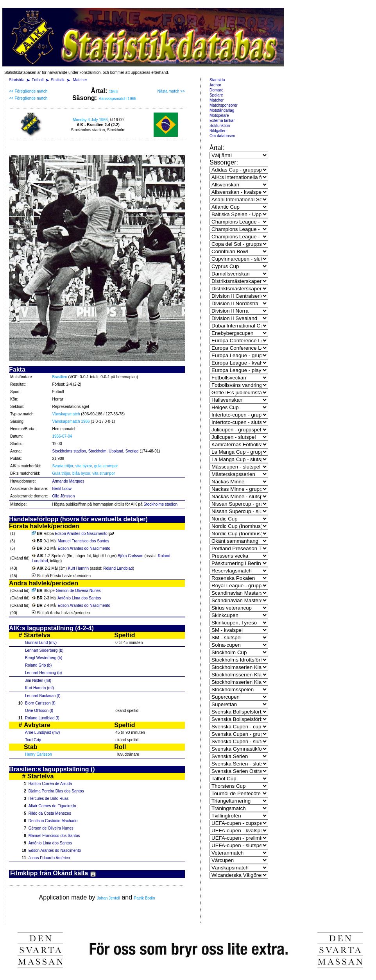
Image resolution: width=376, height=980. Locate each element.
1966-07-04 (62, 436)
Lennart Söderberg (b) (44, 650)
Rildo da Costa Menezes (50, 813)
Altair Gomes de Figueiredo (52, 806)
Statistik (58, 80)
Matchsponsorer (224, 105)
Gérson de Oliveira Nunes (78, 591)
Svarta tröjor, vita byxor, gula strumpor (85, 466)
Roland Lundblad (118, 568)
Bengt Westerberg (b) (44, 658)
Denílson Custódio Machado (53, 821)
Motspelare (219, 115)
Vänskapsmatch (66, 414)
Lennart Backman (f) (43, 696)
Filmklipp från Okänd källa (53, 873)
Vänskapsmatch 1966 (117, 99)
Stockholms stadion (160, 504)
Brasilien (59, 377)
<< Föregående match (28, 91)
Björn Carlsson (131, 556)
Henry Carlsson (38, 754)
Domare (217, 90)
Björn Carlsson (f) (40, 703)
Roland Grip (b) (38, 665)
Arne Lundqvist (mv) (42, 732)
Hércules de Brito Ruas (49, 798)
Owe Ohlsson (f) (39, 711)
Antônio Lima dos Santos (79, 598)
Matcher (80, 80)
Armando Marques (68, 481)
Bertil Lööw (62, 489)
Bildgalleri (218, 131)
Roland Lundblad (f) (42, 718)
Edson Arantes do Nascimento (81, 534)
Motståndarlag (222, 110)
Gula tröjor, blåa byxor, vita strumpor (83, 473)
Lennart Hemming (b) (43, 673)
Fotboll (38, 80)
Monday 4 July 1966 (90, 120)
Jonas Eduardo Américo (49, 858)
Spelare (216, 95)
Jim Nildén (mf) (38, 680)
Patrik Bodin (145, 898)
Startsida (17, 80)
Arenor (215, 85)
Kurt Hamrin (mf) (39, 688)
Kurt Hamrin (78, 568)
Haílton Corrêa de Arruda (50, 784)
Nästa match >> (171, 91)
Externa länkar (222, 121)
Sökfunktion (220, 126)
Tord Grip (33, 740)
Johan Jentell (108, 898)
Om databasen (222, 136)
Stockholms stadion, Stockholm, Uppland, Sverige (95, 451)
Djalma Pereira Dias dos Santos (56, 791)
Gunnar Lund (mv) (41, 643)
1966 (113, 92)
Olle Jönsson (63, 496)
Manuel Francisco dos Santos (84, 541)
